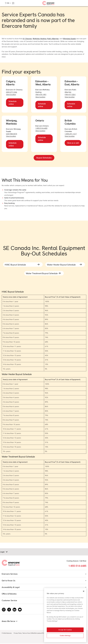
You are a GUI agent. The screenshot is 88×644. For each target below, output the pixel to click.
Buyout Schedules (44, 158)
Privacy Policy (18, 634)
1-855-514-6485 (41, 128)
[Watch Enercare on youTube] (20, 610)
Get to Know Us (44, 581)
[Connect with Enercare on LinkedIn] (14, 610)
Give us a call (73, 143)
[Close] (84, 591)
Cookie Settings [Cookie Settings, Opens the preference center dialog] (65, 636)
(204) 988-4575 (12, 134)
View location (11, 95)
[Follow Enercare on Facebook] (9, 610)
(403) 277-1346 (12, 92)
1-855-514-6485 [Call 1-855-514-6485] (77, 566)
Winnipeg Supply (69, 39)
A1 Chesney (27, 39)
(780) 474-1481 (41, 95)
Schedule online (13, 103)
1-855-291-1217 (71, 134)
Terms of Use (26, 634)
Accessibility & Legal (44, 588)
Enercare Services (44, 575)
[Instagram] (4, 610)
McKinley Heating (40, 39)
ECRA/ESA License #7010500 (39, 634)
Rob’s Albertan (53, 39)
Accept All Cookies (65, 630)
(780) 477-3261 (70, 95)
